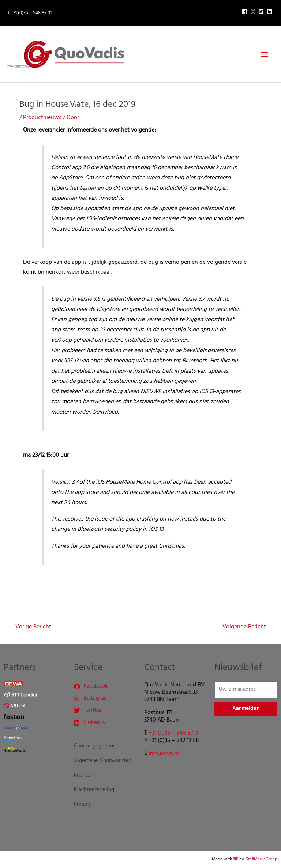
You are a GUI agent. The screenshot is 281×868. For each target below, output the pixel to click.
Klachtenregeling (94, 790)
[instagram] (254, 12)
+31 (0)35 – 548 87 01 (174, 733)
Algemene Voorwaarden (103, 761)
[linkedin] (270, 12)
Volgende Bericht (248, 627)
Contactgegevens (95, 746)
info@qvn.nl (164, 754)
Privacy (82, 804)
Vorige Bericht (30, 627)
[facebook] (246, 12)
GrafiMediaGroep (261, 859)
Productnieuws (42, 118)
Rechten (84, 775)
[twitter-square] (262, 12)
